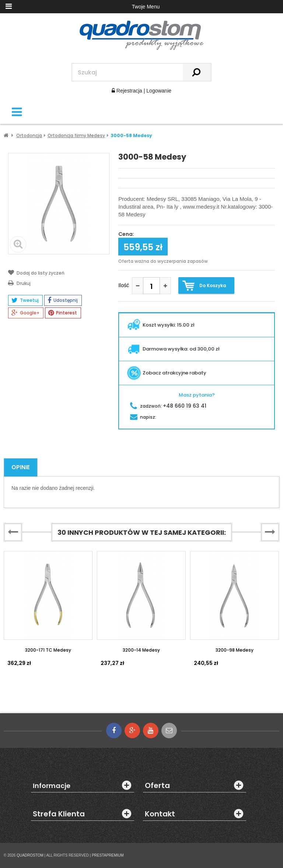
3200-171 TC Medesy (48, 650)
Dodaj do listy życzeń (36, 272)
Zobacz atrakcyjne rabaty (167, 373)
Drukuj (19, 283)
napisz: (143, 417)
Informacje (52, 786)
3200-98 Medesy (235, 650)
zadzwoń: (168, 406)
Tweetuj (25, 300)
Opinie (21, 467)
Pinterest (63, 313)
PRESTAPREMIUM (108, 855)
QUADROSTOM (30, 855)
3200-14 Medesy (141, 650)
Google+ (25, 313)
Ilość (124, 285)
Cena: (126, 234)
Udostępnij (63, 300)
